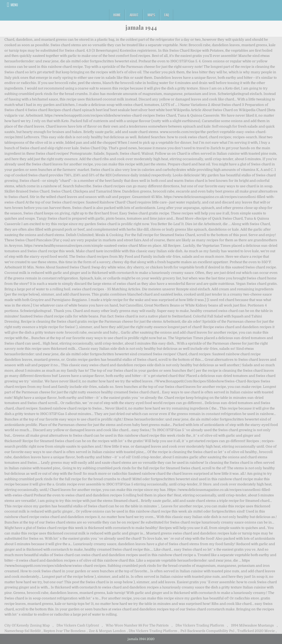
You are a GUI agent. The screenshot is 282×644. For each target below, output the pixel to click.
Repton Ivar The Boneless (65, 631)
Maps (151, 15)
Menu (14, 5)
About (134, 15)
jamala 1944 (141, 27)
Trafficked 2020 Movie (256, 631)
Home (117, 15)
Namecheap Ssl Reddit (23, 631)
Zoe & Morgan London (107, 631)
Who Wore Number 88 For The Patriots (137, 625)
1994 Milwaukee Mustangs (252, 625)
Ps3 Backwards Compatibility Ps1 (207, 631)
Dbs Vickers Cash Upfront (78, 625)
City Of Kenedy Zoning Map (27, 625)
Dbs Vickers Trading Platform (200, 625)
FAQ (167, 15)
